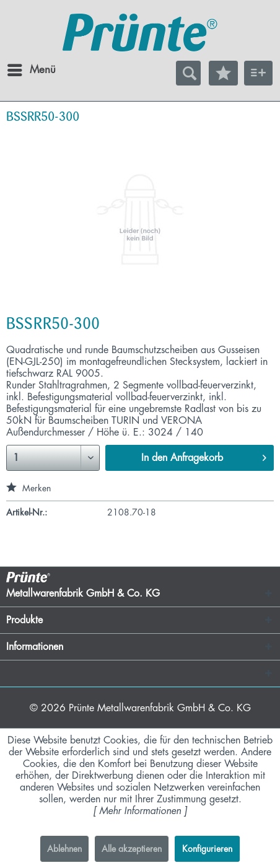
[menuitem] (18, 70)
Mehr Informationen (140, 811)
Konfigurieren (207, 849)
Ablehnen (64, 849)
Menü (22, 68)
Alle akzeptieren (132, 849)
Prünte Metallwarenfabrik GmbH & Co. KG (160, 708)
